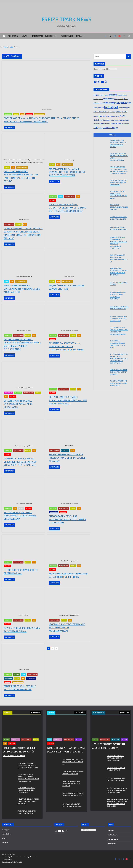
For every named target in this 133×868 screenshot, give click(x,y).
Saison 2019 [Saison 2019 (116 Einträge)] (124, 120)
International (65, 450)
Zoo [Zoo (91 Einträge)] (117, 128)
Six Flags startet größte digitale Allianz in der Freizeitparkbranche (115, 758)
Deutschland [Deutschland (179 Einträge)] (109, 99)
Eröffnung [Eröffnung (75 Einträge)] (107, 103)
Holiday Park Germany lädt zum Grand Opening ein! (119, 308)
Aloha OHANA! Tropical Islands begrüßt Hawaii (118, 229)
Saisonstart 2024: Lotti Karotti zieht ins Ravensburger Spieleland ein (119, 258)
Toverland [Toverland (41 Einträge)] (100, 128)
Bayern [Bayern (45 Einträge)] (125, 95)
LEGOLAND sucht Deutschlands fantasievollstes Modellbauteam (67, 628)
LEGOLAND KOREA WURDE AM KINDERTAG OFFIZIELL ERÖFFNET (117, 780)
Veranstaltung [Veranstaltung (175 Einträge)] (109, 128)
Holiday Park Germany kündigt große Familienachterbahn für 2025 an (118, 195)
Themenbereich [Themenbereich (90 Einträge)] (116, 124)
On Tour (21, 508)
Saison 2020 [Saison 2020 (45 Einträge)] (97, 124)
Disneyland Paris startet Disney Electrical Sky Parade (72, 805)
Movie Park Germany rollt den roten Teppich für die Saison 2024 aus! (119, 319)
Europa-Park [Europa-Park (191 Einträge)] (122, 103)
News (24, 36)
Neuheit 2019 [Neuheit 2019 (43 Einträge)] (110, 116)
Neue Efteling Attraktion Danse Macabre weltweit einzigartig (119, 372)
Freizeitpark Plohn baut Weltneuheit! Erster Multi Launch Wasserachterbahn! (119, 157)
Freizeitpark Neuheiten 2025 (45, 36)
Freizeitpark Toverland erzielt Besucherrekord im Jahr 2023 (73, 795)
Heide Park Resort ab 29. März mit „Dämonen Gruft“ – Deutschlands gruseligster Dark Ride (119, 331)
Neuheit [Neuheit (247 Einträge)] (102, 116)
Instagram (5, 843)
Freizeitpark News (66, 20)
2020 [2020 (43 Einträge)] (106, 95)
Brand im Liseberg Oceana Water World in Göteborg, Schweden (71, 784)
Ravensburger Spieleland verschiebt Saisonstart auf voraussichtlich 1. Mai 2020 (20, 462)
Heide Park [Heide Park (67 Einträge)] (103, 112)
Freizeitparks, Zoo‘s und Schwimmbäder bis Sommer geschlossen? (20, 516)
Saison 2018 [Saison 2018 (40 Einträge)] (117, 120)
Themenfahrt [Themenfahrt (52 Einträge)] (125, 124)
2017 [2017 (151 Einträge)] (95, 95)
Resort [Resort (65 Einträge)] (112, 120)
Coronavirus (8, 114)
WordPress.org (112, 844)
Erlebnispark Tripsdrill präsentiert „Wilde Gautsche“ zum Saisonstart (118, 296)
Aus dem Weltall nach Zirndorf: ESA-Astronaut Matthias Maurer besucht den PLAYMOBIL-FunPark (119, 170)
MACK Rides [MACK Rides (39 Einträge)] (118, 112)
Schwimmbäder (54, 512)
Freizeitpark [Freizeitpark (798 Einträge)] (111, 107)
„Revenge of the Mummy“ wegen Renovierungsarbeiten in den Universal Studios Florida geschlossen (118, 803)
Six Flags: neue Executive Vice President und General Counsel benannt (68, 458)
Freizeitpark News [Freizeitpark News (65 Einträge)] (124, 108)
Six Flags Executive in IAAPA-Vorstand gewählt (116, 769)
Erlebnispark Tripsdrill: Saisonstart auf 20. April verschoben (18, 404)
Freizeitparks (67, 36)
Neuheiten (79, 740)
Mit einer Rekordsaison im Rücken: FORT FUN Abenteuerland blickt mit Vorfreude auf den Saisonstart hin (119, 359)
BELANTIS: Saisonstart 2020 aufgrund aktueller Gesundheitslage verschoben (66, 346)
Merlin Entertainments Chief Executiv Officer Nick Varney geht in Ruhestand (117, 791)
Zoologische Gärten (39, 114)
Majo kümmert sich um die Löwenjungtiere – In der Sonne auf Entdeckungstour (67, 172)
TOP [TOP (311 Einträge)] (96, 128)
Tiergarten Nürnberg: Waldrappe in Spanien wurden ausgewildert (22, 289)
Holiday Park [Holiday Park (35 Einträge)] (109, 112)
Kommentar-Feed (113, 839)
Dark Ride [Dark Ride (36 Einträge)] (101, 99)
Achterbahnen (8, 393)
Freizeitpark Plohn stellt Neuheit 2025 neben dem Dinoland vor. (119, 183)
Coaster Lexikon (6, 834)
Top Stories (13, 36)
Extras (79, 36)
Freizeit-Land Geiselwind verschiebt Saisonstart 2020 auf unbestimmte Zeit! (68, 400)
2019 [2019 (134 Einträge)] (103, 95)
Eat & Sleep (16, 675)
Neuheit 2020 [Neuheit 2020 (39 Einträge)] (116, 116)
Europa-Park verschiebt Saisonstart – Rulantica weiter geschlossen (67, 519)
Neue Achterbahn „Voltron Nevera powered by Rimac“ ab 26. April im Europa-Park (119, 272)
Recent (112, 135)
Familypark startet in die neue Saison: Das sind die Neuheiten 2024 (118, 383)
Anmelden (111, 831)
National (16, 114)
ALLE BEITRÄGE (36, 713)
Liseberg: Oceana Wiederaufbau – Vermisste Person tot (73, 773)
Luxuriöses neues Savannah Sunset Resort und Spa (108, 746)
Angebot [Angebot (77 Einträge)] (120, 95)
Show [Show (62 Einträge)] (101, 124)
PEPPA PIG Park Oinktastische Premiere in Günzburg (119, 207)
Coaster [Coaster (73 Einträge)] (96, 99)
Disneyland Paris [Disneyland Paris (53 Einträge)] (119, 99)
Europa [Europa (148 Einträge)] (114, 103)
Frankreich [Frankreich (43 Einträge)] (96, 108)
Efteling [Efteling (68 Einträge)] (126, 99)
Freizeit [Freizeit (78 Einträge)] (101, 108)
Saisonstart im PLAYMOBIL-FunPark (119, 284)
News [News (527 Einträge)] (123, 116)
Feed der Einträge (113, 835)
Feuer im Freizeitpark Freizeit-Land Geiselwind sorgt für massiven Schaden (118, 144)
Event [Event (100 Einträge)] (129, 103)
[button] (28, 36)
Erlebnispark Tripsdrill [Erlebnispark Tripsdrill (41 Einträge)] (99, 103)
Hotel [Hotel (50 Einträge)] (114, 112)
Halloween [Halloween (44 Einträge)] (96, 112)
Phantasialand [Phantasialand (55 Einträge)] (106, 120)
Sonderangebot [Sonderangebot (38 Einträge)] (107, 124)
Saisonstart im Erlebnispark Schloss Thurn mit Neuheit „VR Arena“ (118, 344)
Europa (61, 197)
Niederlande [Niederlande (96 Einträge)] (98, 120)
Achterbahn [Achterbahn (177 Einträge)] (112, 95)
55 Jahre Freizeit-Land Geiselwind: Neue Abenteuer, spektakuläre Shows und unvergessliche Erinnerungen (119, 243)
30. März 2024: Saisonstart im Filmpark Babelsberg (119, 218)
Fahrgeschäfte (15, 740)
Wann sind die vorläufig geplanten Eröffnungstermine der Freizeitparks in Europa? (67, 208)
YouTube (4, 838)
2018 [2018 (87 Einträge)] (99, 95)
